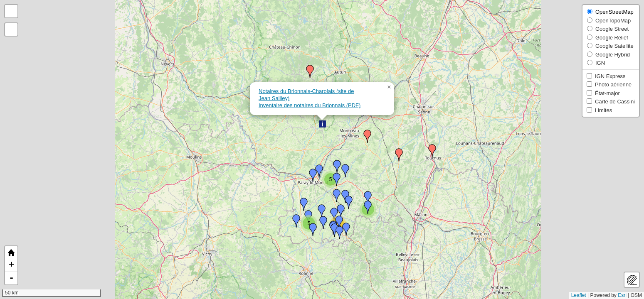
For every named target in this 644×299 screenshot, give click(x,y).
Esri (622, 295)
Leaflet (579, 295)
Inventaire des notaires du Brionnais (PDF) (310, 105)
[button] (322, 124)
